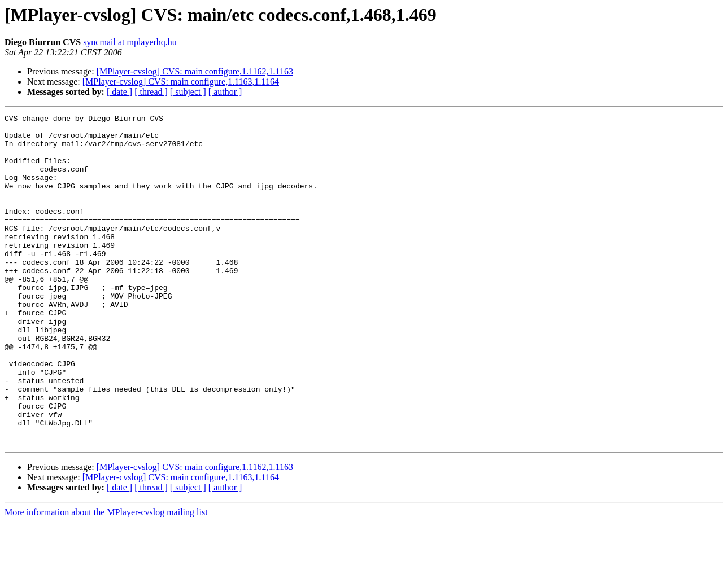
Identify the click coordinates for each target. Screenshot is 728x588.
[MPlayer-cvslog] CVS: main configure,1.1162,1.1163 (195, 71)
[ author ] (225, 92)
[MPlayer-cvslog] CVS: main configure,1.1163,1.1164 (181, 82)
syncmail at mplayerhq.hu (130, 42)
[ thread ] (151, 92)
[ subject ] (188, 92)
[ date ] (119, 92)
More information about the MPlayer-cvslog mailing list (106, 578)
